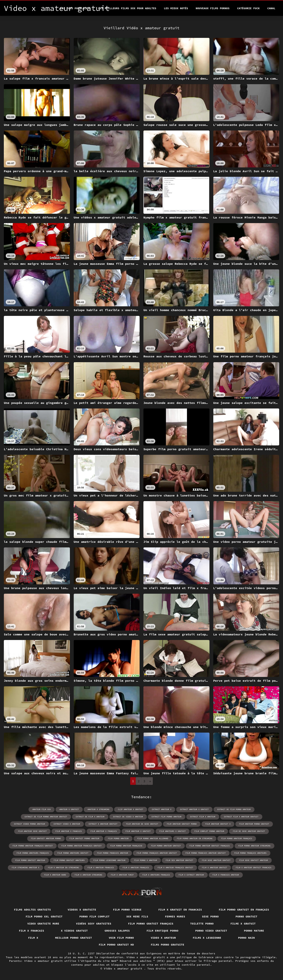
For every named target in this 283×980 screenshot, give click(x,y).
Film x (33, 938)
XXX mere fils (137, 916)
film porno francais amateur (113, 853)
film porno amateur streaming (254, 846)
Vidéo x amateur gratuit (124, 969)
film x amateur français (136, 868)
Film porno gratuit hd (116, 945)
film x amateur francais (101, 868)
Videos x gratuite (82, 910)
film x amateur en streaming (63, 868)
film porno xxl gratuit (44, 916)
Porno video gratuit (211, 931)
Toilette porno (202, 924)
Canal (271, 8)
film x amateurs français (156, 875)
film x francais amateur (226, 875)
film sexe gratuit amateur (254, 860)
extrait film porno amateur (167, 817)
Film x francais (31, 931)
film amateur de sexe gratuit (142, 824)
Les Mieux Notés (176, 8)
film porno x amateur (146, 860)
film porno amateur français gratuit (33, 846)
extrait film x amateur (203, 817)
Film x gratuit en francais (180, 910)
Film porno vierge (127, 910)
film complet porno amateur (209, 831)
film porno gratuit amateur (30, 860)
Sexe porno (210, 916)
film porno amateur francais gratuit (82, 846)
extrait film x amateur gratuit (241, 817)
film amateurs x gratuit (173, 831)
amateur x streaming (98, 809)
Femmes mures (175, 916)
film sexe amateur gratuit (216, 860)
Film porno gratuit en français (244, 910)
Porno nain (246, 938)
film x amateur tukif (122, 875)
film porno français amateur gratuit (157, 853)
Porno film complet (95, 916)
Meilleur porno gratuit (74, 938)
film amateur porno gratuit (254, 824)
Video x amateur (163, 938)
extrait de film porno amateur (234, 809)
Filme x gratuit (243, 924)
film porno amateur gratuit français (210, 846)
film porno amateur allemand (153, 839)
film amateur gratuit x (218, 824)
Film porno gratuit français (151, 924)
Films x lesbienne (207, 938)
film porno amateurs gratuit (73, 853)
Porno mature (254, 931)
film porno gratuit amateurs (69, 860)
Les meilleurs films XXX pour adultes (127, 8)
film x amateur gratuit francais (254, 868)
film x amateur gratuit (214, 868)
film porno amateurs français (33, 853)
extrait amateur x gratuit (194, 809)
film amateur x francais (69, 831)
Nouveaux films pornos (213, 8)
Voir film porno (121, 938)
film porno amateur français (237, 839)
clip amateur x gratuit (131, 809)
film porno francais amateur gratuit (206, 853)
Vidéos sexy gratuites (94, 924)
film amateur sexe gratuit (32, 831)
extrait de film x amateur (90, 817)
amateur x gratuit (69, 809)
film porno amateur (118, 839)
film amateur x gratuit (138, 831)
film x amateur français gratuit (175, 868)
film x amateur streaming (88, 875)
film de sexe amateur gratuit (249, 831)
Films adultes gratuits (32, 910)
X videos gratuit (74, 931)
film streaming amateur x (25, 868)
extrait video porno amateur (29, 824)
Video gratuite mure (43, 924)
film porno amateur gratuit (166, 846)
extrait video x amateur (67, 824)
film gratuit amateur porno (46, 839)
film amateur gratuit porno (182, 824)
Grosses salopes (117, 931)
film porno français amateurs (250, 853)
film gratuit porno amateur (84, 839)
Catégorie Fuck (248, 8)
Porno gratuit (246, 916)
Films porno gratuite (167, 945)
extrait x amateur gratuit (103, 824)
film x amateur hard (55, 875)
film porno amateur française (126, 846)
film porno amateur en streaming (195, 839)
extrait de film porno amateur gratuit (46, 817)
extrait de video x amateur (128, 817)
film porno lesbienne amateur (109, 860)
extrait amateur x (162, 809)
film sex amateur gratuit (179, 860)
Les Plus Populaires (75, 8)
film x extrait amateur (191, 875)
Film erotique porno (163, 931)
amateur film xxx (42, 809)
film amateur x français (104, 831)
